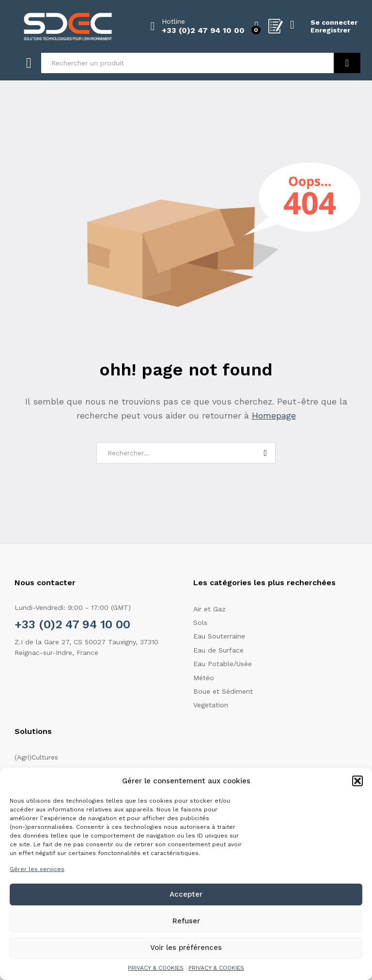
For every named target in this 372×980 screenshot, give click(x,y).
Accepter (186, 894)
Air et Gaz (209, 609)
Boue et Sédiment (223, 691)
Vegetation (211, 705)
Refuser (186, 921)
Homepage (274, 415)
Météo (204, 678)
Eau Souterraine (219, 636)
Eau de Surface (218, 650)
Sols (200, 622)
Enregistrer (330, 30)
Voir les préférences (186, 948)
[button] (357, 781)
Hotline (173, 21)
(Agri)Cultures (36, 757)
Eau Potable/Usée (223, 664)
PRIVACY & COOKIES (156, 968)
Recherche (347, 63)
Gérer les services (37, 869)
